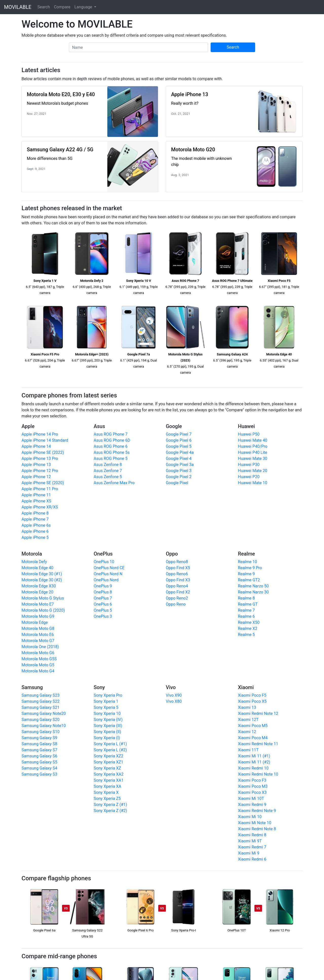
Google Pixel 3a (180, 465)
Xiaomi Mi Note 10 (255, 823)
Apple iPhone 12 (36, 477)
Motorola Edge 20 (37, 592)
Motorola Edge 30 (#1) (42, 574)
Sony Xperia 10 (107, 713)
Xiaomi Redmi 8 (252, 835)
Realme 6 (246, 616)
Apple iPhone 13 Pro (40, 459)
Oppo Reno (176, 604)
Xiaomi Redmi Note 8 (257, 829)
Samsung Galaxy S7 (39, 750)
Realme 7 (246, 610)
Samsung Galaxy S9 (39, 738)
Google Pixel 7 (179, 434)
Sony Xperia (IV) (108, 720)
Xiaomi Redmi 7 (252, 847)
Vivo (171, 687)
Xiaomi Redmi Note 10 (258, 774)
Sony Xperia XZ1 (108, 762)
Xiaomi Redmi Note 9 (257, 811)
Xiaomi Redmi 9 (252, 805)
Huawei (246, 426)
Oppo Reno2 (177, 598)
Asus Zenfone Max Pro (114, 483)
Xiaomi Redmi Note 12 (258, 713)
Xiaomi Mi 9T (250, 841)
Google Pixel (177, 483)
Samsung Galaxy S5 (39, 762)
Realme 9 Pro (250, 568)
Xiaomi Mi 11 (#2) (254, 762)
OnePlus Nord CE (109, 568)
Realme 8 (246, 598)
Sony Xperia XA (107, 786)
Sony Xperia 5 (106, 707)
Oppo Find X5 (178, 568)
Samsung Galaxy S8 (39, 744)
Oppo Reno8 (177, 562)
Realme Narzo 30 (253, 592)
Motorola (32, 554)
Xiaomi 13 (247, 707)
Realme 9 (246, 574)
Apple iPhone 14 (36, 446)
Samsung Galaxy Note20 (44, 713)
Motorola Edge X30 (39, 586)
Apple (28, 426)
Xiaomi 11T (248, 750)
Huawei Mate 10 (253, 483)
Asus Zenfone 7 (108, 471)
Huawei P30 (249, 465)
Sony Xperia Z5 (107, 798)
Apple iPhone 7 (35, 519)
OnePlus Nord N (108, 574)
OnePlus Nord (106, 580)
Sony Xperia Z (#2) (110, 811)
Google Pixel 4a (180, 452)
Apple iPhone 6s (36, 525)
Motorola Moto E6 (38, 635)
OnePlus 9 (103, 586)
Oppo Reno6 (177, 574)
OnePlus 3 (103, 616)
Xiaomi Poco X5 (252, 701)
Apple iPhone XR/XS (40, 507)
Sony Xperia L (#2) (110, 750)
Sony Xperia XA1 (109, 780)
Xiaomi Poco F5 (252, 695)
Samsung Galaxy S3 (39, 774)
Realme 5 (246, 635)
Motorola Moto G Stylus (43, 598)
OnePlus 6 (103, 604)
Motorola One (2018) (40, 647)
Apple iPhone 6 (35, 531)
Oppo (172, 554)
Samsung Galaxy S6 (39, 756)
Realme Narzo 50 (253, 586)
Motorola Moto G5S (39, 659)
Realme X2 (248, 629)
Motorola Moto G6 (38, 653)
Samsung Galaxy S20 (40, 720)
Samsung (32, 687)
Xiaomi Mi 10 (250, 817)
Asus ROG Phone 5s (112, 452)
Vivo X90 (174, 695)
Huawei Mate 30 (253, 459)
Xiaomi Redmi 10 (253, 768)
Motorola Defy (34, 562)
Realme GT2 (249, 580)
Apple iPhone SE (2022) (43, 452)
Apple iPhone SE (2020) (43, 483)
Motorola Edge (35, 622)
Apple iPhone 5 (35, 537)
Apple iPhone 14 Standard (45, 440)
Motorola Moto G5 (38, 665)
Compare (62, 7)
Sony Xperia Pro (108, 695)
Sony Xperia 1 (106, 701)
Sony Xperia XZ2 (108, 756)
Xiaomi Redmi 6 (252, 859)
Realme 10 (247, 562)
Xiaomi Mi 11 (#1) (254, 756)
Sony (99, 687)
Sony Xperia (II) (107, 732)
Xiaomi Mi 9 (249, 853)
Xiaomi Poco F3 (252, 780)
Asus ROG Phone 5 (111, 459)
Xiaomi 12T (248, 720)
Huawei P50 (249, 434)
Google (174, 426)
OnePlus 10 (104, 562)
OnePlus (103, 554)
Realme (246, 554)
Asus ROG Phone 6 (111, 446)
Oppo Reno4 (177, 586)
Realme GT (248, 604)
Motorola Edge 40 (37, 568)
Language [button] (84, 7)
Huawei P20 (249, 477)
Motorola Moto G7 (38, 641)
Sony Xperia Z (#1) (110, 805)
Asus (99, 426)
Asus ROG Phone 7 (111, 434)
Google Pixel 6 (179, 440)
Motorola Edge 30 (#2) (42, 580)
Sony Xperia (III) (108, 726)
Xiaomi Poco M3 (253, 786)
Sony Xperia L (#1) (110, 744)
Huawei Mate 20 (253, 471)
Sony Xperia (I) (107, 738)
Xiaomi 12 (247, 732)
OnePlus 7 (103, 598)
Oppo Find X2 (178, 592)
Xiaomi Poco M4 (253, 738)
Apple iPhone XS (36, 501)
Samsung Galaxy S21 (40, 707)
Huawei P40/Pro (253, 446)
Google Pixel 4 (179, 459)
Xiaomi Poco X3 (252, 792)
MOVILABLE (18, 7)
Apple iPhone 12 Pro (40, 471)
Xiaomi (246, 687)
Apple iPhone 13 (36, 465)
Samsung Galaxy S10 (40, 732)
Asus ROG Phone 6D (112, 440)
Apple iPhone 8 (35, 513)
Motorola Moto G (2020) (43, 610)
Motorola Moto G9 (38, 616)
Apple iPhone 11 (36, 495)
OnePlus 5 (103, 610)
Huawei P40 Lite (253, 452)
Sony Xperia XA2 (109, 774)
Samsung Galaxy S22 (40, 701)
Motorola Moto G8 (38, 629)
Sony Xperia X (106, 792)
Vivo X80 (174, 701)
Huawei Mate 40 (253, 440)
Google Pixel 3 (179, 471)
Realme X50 (249, 622)
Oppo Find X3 (178, 580)
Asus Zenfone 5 (108, 477)
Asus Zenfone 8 (108, 465)
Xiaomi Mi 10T (251, 798)
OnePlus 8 (103, 592)
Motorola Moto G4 (38, 671)
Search (44, 7)
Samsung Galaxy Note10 (44, 726)
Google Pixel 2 (179, 477)
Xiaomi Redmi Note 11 (258, 744)
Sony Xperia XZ (107, 768)
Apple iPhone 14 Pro (40, 434)
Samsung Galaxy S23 (40, 695)
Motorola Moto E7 (38, 604)
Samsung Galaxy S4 (39, 768)
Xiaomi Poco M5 (253, 726)
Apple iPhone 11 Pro (40, 489)
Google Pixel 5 (179, 446)
